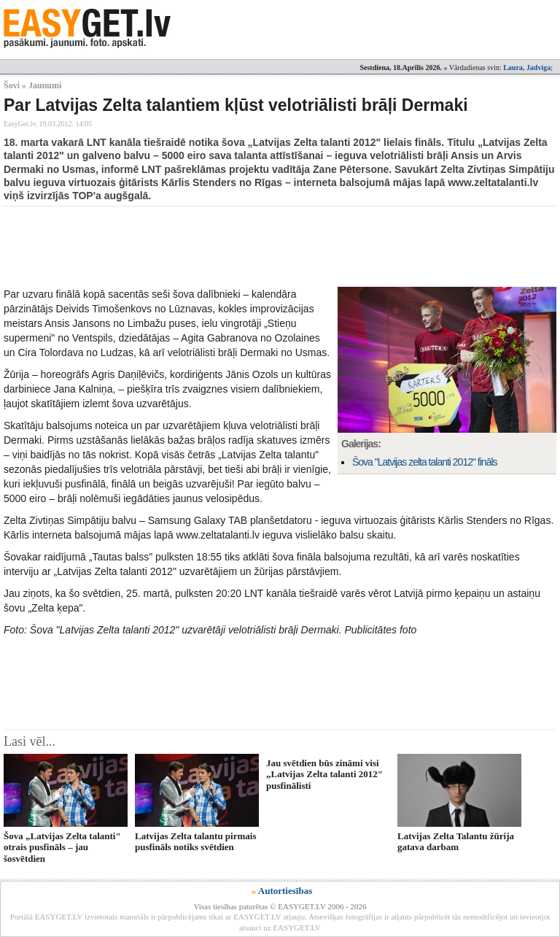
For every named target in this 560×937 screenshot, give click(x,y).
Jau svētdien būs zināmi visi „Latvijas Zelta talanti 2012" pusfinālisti (324, 774)
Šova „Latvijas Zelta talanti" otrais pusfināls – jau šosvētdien (62, 847)
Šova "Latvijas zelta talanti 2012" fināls (425, 462)
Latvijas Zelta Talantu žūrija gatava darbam (456, 841)
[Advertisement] (269, 247)
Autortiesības (285, 891)
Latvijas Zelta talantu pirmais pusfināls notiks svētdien (195, 841)
